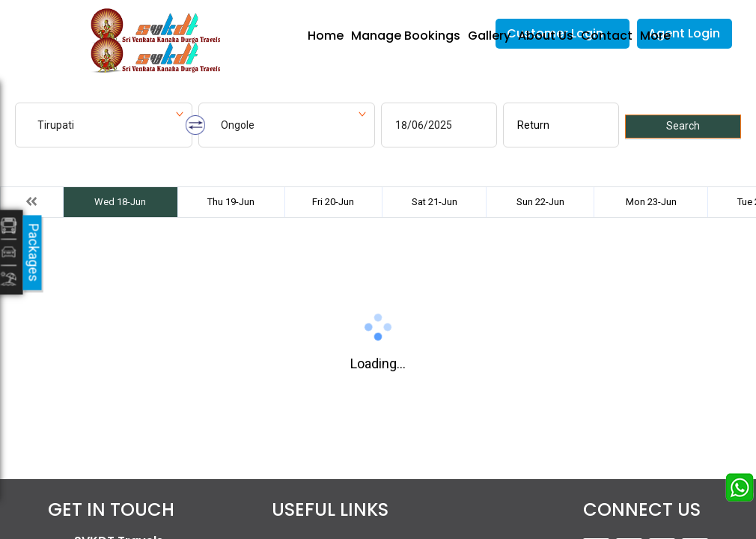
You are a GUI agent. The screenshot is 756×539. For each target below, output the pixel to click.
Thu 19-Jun (231, 202)
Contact (607, 36)
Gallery (489, 36)
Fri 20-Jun (333, 202)
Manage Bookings (406, 36)
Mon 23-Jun (651, 202)
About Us (546, 36)
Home (326, 36)
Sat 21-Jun (435, 202)
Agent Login (684, 33)
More (655, 36)
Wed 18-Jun (120, 202)
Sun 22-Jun (540, 202)
